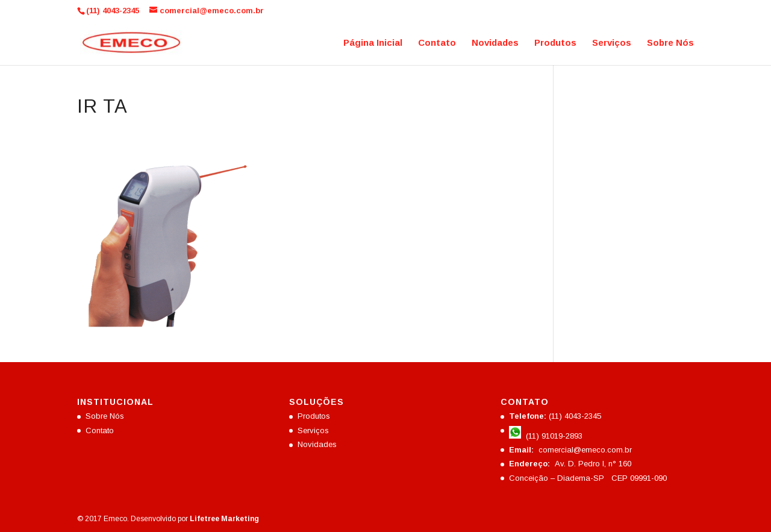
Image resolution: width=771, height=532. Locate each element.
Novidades (495, 43)
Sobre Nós (670, 43)
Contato (437, 43)
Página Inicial (373, 43)
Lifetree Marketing (224, 519)
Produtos (555, 43)
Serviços (612, 43)
